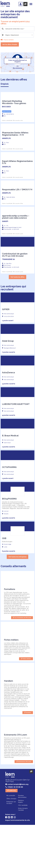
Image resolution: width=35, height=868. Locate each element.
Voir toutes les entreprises (17, 600)
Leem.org (12, 834)
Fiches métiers (27, 702)
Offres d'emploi (11, 842)
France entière (9, 40)
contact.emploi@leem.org (18, 827)
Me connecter (17, 68)
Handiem (28, 756)
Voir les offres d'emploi (10, 44)
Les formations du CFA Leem (23, 661)
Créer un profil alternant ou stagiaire (18, 61)
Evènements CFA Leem (25, 805)
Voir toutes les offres (17, 320)
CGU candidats (23, 848)
